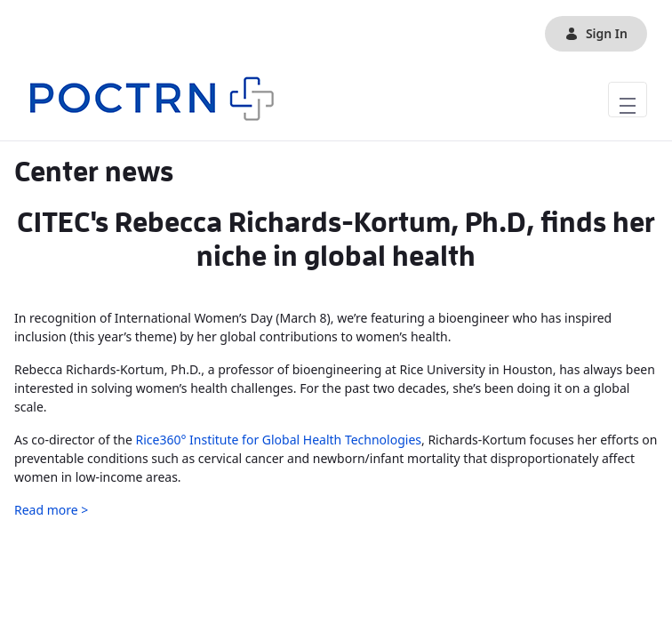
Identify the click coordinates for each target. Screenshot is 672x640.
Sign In (596, 33)
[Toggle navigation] (628, 100)
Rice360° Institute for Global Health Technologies (278, 440)
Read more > (51, 510)
